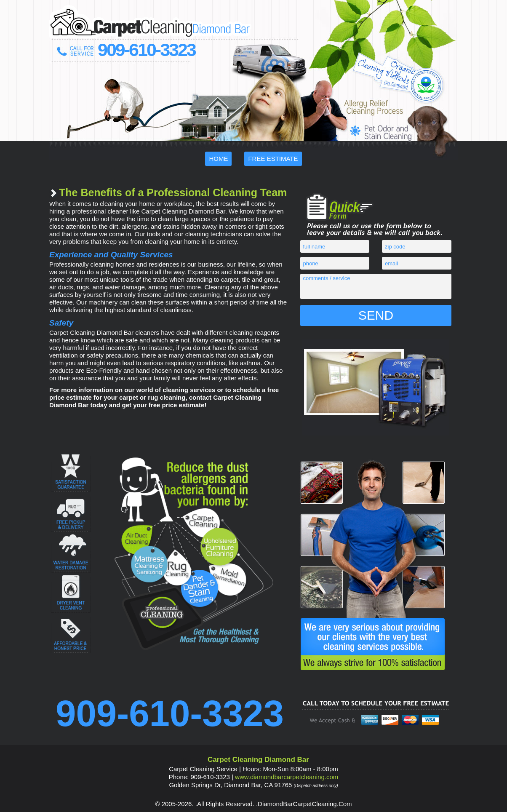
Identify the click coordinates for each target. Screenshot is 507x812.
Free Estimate (273, 159)
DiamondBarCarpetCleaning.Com (305, 804)
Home (218, 159)
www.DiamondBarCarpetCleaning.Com (287, 777)
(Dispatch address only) (316, 786)
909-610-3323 (147, 50)
